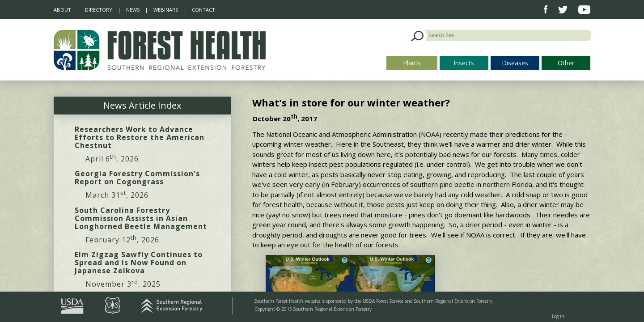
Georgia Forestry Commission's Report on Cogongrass (137, 178)
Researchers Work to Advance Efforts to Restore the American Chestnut (140, 137)
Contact (203, 10)
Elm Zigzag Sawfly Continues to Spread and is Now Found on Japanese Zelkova (139, 263)
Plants (412, 63)
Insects (464, 63)
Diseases (515, 63)
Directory (99, 10)
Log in (558, 316)
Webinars (166, 10)
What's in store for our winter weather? (351, 102)
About (62, 10)
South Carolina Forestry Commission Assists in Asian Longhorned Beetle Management (141, 218)
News (133, 10)
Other (566, 63)
